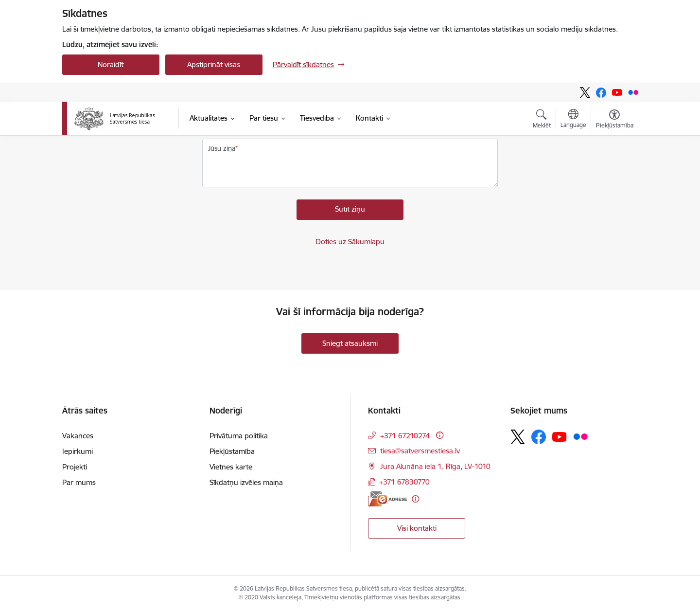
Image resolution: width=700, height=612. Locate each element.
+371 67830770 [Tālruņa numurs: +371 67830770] (404, 482)
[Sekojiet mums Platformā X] (585, 92)
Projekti (75, 467)
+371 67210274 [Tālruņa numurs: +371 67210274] (405, 436)
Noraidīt (111, 64)
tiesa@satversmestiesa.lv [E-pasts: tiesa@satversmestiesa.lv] (420, 451)
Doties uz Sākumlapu (350, 242)
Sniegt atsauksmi (350, 343)
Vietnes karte (231, 467)
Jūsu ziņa (222, 148)
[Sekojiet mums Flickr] (633, 92)
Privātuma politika (239, 436)
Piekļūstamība (232, 451)
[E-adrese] (387, 499)
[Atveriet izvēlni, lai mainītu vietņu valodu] (573, 120)
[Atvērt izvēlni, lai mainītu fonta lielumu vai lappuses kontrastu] (615, 120)
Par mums (79, 482)
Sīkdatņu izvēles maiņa (246, 482)
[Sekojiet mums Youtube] (617, 92)
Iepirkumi (78, 451)
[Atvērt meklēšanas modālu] (542, 120)
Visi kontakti (417, 528)
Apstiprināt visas (214, 64)
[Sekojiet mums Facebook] (601, 93)
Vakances (78, 436)
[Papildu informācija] (440, 435)
